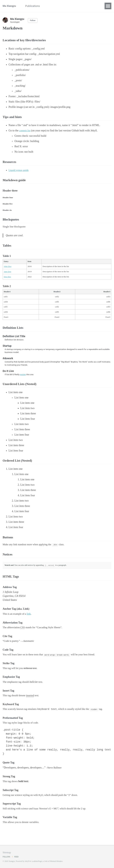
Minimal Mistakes (57, 861)
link (30, 624)
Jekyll (27, 861)
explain (23, 380)
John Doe (8, 272)
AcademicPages (37, 861)
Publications (35, 6)
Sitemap (7, 852)
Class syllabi (55, 6)
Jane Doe (8, 277)
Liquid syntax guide (19, 172)
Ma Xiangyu (10, 6)
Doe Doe (7, 282)
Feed (15, 857)
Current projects (77, 6)
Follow (33, 20)
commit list (25, 132)
